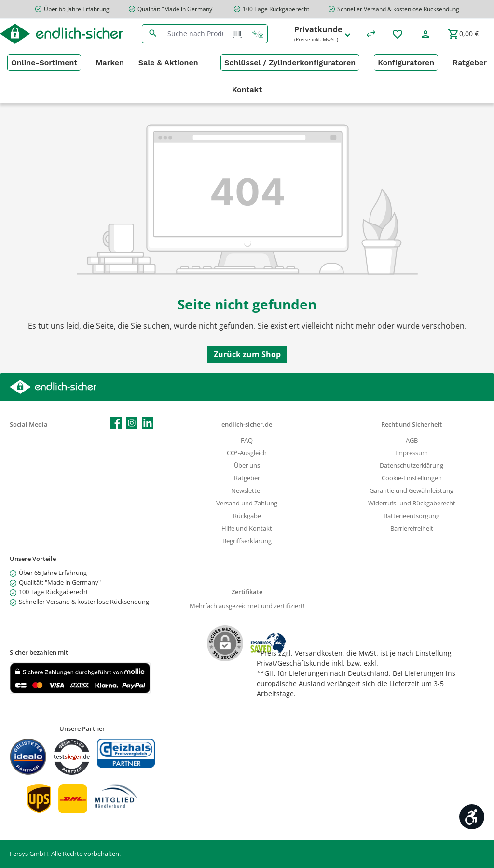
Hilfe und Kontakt (247, 528)
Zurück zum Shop (247, 354)
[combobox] (195, 34)
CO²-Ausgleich (247, 453)
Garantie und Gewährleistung (412, 491)
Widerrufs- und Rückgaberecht (412, 503)
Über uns (247, 466)
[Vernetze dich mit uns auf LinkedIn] (148, 423)
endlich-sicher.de (247, 425)
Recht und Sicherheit (412, 425)
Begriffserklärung (247, 541)
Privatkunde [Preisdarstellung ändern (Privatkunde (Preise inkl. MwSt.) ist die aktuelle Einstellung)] (323, 34)
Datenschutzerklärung (412, 466)
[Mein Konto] (425, 34)
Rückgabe (247, 516)
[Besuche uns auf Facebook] (116, 423)
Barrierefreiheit (412, 528)
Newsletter (247, 491)
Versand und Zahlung (247, 503)
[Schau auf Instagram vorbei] (132, 423)
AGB (412, 441)
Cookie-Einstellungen (412, 478)
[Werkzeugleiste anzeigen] (472, 817)
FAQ (247, 441)
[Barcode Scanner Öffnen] (237, 34)
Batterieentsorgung (412, 516)
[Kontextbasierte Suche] (258, 34)
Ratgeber (247, 478)
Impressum (412, 453)
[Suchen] (153, 34)
